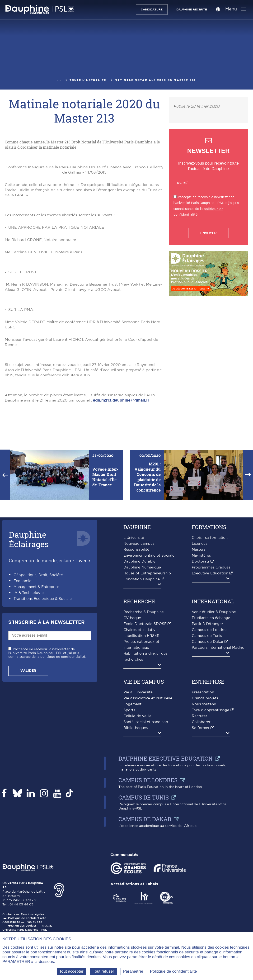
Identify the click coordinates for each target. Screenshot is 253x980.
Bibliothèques (136, 818)
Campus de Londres (209, 720)
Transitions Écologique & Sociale (43, 689)
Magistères (201, 646)
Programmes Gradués (211, 657)
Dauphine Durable (139, 651)
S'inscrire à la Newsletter (46, 712)
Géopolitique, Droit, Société (38, 665)
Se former (201, 818)
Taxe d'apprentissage (211, 800)
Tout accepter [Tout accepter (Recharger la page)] (71, 971)
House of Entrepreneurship (147, 663)
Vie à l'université (138, 782)
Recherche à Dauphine (144, 702)
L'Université (134, 628)
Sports (129, 800)
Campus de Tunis (207, 726)
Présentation (203, 782)
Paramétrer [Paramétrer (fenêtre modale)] (133, 971)
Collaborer (201, 812)
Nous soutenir (204, 794)
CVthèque (132, 708)
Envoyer (208, 233)
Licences (199, 634)
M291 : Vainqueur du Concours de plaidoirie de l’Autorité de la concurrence (147, 567)
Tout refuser (103, 971)
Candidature (149, 9)
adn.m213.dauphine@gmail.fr (121, 490)
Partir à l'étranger (207, 714)
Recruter (199, 806)
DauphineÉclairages (29, 629)
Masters (199, 640)
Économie (22, 671)
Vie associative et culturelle (148, 788)
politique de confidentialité (63, 747)
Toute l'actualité (88, 80)
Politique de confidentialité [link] (173, 971)
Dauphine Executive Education (166, 848)
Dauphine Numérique (142, 657)
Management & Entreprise (36, 677)
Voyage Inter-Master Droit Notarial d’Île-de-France (105, 567)
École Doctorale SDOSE (145, 714)
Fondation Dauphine (142, 669)
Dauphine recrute (189, 9)
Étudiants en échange (211, 708)
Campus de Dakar (208, 732)
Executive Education (210, 663)
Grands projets (205, 788)
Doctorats (201, 651)
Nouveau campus (139, 634)
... (59, 80)
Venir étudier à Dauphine (214, 702)
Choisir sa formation (210, 628)
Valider (28, 761)
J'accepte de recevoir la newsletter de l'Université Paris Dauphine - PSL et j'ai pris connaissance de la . (47, 743)
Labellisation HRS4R (141, 726)
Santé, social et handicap (146, 812)
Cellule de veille (137, 806)
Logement (132, 794)
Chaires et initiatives (141, 720)
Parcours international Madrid (218, 738)
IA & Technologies (29, 683)
